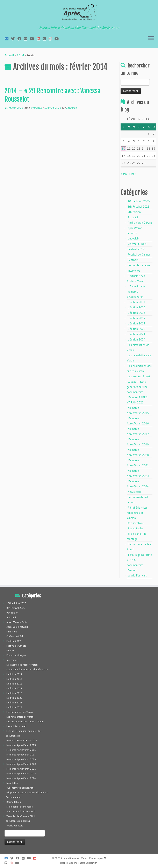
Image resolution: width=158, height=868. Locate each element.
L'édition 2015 (136, 307)
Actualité (133, 217)
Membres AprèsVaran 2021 (21, 769)
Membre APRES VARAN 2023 (22, 740)
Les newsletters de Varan (20, 717)
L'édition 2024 (136, 339)
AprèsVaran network (17, 627)
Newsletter (134, 492)
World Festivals (137, 575)
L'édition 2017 (136, 318)
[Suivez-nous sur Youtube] (58, 39)
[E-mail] (8, 39)
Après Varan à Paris (140, 223)
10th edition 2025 (139, 201)
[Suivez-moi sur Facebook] (21, 39)
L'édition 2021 (136, 334)
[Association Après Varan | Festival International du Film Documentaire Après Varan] (79, 13)
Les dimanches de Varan (20, 712)
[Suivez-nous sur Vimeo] (46, 39)
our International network (20, 788)
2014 (20, 55)
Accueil (9, 55)
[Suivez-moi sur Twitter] (14, 39)
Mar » (133, 174)
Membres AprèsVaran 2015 (21, 745)
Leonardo (71, 108)
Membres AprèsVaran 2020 (21, 764)
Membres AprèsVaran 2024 (21, 778)
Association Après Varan (74, 858)
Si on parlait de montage (20, 807)
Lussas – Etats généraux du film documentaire (137, 387)
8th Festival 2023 (138, 207)
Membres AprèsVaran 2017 (21, 755)
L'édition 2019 (136, 323)
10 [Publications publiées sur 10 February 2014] (123, 149)
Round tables (136, 528)
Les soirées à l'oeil (139, 376)
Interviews (37, 108)
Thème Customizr (87, 863)
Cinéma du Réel (137, 244)
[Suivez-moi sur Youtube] (33, 39)
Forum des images (139, 265)
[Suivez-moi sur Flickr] (27, 39)
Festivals (133, 260)
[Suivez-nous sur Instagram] (52, 39)
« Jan (124, 174)
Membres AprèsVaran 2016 (21, 750)
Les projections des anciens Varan (25, 722)
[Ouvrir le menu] (151, 38)
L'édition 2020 (136, 329)
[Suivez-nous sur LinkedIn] (40, 39)
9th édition (134, 212)
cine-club (133, 238)
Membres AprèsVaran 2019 (21, 759)
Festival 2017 (136, 249)
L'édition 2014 (53, 108)
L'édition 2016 (136, 313)
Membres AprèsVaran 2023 (21, 774)
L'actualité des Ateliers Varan (22, 665)
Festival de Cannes (139, 254)
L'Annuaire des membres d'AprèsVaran (136, 292)
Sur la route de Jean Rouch (21, 811)
